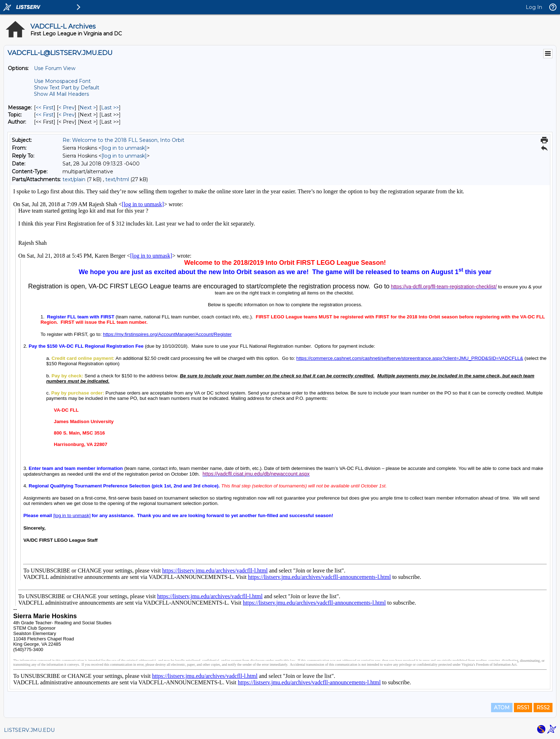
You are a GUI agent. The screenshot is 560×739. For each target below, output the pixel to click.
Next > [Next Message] (88, 108)
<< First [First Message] (45, 108)
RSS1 (523, 708)
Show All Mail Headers (61, 94)
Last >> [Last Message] (110, 108)
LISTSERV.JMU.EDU (29, 730)
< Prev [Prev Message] (67, 108)
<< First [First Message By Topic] (45, 115)
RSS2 (543, 708)
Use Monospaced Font (62, 81)
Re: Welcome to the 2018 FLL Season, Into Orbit (123, 140)
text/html (117, 179)
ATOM (502, 708)
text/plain (74, 179)
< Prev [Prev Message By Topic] (67, 115)
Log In (534, 7)
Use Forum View (55, 68)
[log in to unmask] (124, 148)
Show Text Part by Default (67, 88)
